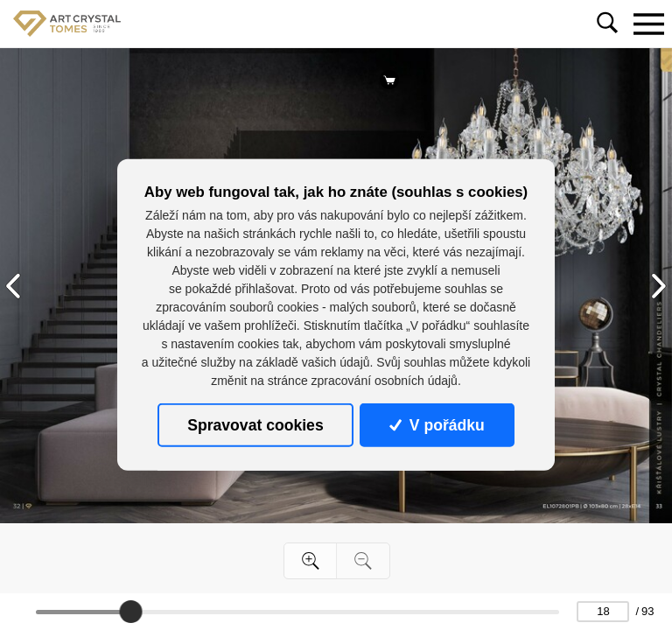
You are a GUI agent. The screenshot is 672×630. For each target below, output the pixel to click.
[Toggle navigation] (648, 24)
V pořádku (437, 425)
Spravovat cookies (255, 425)
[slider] (130, 612)
